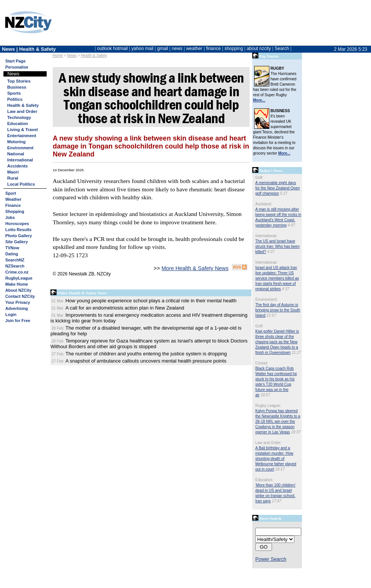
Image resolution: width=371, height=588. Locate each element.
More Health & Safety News (195, 268)
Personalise (17, 67)
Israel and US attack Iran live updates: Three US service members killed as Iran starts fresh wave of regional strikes (277, 278)
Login (11, 314)
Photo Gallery (19, 236)
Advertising (17, 308)
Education (18, 124)
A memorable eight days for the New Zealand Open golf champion (277, 188)
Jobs (10, 217)
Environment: (266, 299)
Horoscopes (17, 224)
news (177, 48)
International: (266, 236)
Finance (13, 205)
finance (213, 48)
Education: (264, 480)
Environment (20, 148)
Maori (13, 172)
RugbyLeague (19, 278)
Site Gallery (17, 242)
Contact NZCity (20, 296)
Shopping (15, 211)
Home (58, 56)
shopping (234, 48)
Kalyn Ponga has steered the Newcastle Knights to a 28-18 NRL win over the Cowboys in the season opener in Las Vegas (278, 421)
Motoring (16, 142)
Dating (12, 254)
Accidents (17, 166)
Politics (15, 99)
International (20, 160)
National (16, 154)
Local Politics (21, 184)
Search (282, 48)
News (72, 56)
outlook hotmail (112, 48)
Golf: (259, 177)
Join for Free (18, 321)
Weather (13, 199)
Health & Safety (94, 56)
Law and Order (22, 111)
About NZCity (18, 290)
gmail (163, 48)
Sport (11, 193)
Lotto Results (18, 230)
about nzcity (259, 48)
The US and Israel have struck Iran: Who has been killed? (277, 246)
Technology (19, 117)
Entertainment (22, 136)
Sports (14, 93)
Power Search (271, 559)
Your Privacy (18, 302)
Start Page (15, 61)
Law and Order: (268, 443)
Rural (13, 178)
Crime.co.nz (17, 272)
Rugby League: (268, 406)
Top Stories (19, 81)
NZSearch (15, 266)
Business (17, 87)
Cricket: (262, 363)
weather (194, 48)
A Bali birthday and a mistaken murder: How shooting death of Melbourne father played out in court (276, 459)
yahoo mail (143, 48)
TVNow (12, 248)
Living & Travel (23, 130)
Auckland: (264, 204)
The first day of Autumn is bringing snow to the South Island (278, 310)
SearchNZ (15, 260)
